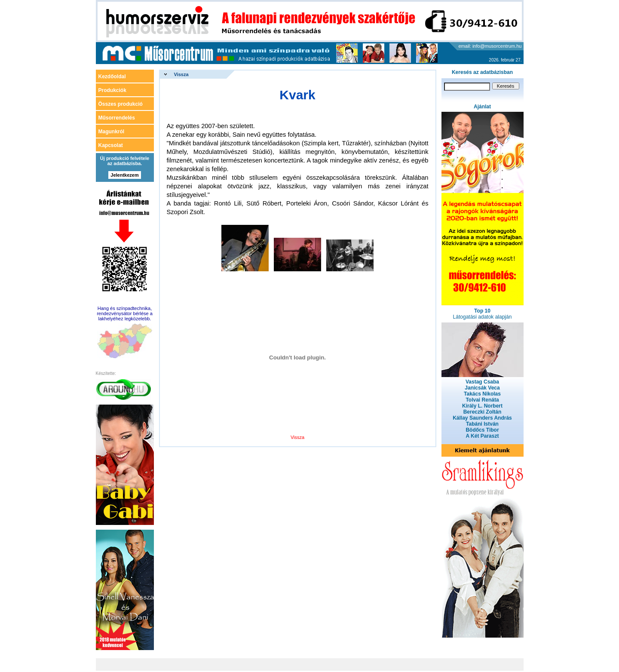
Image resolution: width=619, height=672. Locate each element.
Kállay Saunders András (482, 418)
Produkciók (112, 90)
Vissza (181, 74)
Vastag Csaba (482, 382)
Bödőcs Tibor (482, 430)
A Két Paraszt (483, 436)
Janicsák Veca (482, 388)
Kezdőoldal (112, 77)
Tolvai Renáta (482, 400)
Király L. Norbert (482, 406)
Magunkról (112, 132)
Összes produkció (121, 104)
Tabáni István (482, 424)
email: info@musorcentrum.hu (490, 46)
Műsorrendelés (117, 118)
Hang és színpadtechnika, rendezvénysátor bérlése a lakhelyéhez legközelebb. (125, 313)
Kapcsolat (111, 145)
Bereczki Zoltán (483, 412)
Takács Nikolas (482, 394)
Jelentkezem (124, 175)
